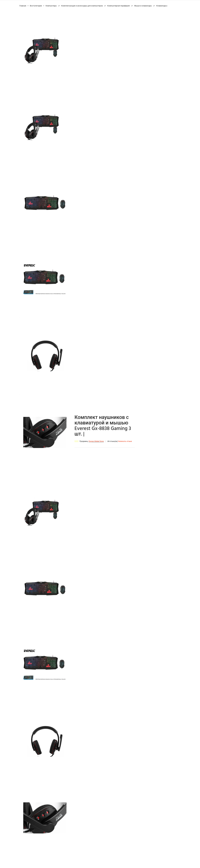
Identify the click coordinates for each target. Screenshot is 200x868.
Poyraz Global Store (96, 441)
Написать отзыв (125, 441)
